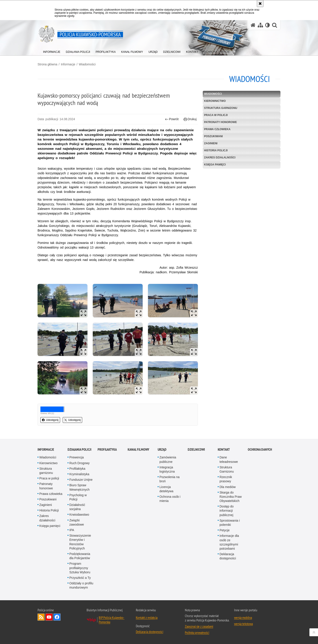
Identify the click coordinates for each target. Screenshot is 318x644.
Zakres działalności (220, 158)
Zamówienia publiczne (168, 459)
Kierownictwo (215, 101)
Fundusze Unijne (81, 480)
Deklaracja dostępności (228, 556)
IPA (72, 530)
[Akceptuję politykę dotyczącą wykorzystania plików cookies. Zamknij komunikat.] (260, 4)
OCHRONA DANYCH (260, 449)
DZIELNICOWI (196, 449)
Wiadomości (87, 64)
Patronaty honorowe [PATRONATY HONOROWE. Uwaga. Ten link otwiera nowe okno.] (220, 122)
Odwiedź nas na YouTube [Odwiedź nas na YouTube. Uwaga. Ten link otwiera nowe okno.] (49, 617)
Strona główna (47, 64)
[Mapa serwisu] (260, 25)
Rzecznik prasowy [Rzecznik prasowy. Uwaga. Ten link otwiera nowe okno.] (226, 479)
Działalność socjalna (77, 507)
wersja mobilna (243, 617)
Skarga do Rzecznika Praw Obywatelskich (231, 497)
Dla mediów (228, 487)
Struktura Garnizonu (227, 469)
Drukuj (190, 119)
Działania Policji (79, 449)
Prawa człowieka (217, 129)
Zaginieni (211, 143)
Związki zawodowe (77, 522)
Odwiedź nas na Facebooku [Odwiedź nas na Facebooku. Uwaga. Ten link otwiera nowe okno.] (57, 617)
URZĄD (162, 449)
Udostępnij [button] (50, 420)
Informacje (68, 64)
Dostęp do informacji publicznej (227, 511)
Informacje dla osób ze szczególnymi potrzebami (229, 542)
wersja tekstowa (243, 624)
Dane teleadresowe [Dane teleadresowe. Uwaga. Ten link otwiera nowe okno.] (229, 459)
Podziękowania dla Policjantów (80, 556)
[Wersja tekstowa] (268, 25)
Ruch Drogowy (79, 463)
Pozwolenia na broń (169, 479)
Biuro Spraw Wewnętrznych (79, 487)
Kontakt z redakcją (147, 617)
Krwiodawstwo (79, 515)
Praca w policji (216, 115)
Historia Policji (216, 150)
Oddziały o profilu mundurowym (81, 585)
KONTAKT (224, 449)
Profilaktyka (77, 469)
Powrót (172, 119)
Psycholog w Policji (78, 497)
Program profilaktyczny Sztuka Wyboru (80, 568)
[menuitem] (52, 51)
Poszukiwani (213, 136)
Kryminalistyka (79, 474)
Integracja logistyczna (167, 469)
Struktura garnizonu (221, 108)
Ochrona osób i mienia (170, 499)
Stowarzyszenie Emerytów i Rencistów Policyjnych (80, 542)
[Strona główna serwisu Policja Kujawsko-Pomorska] (253, 25)
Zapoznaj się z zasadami (199, 626)
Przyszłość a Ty (80, 578)
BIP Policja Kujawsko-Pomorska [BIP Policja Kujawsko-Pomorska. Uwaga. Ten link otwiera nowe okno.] (112, 620)
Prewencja (77, 457)
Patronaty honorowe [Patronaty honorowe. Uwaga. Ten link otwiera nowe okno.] (46, 486)
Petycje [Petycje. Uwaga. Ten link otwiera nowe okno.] (225, 530)
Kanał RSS (41, 617)
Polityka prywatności (197, 633)
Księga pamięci (215, 165)
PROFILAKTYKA (107, 449)
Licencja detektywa (166, 489)
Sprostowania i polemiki (230, 523)
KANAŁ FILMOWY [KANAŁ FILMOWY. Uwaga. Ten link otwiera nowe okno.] (138, 449)
